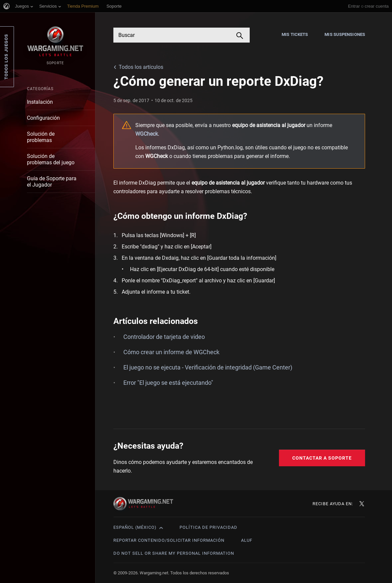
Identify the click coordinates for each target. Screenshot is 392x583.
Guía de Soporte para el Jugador (52, 182)
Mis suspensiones (345, 34)
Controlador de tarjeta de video (164, 337)
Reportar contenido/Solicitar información (169, 540)
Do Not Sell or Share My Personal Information (174, 553)
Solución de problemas (41, 137)
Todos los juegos (6, 57)
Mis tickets (295, 34)
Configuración (43, 118)
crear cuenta (377, 6)
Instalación (40, 102)
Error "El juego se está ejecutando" (168, 383)
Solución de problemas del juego (51, 159)
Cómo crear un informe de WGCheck (171, 352)
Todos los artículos (141, 67)
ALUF (247, 540)
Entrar (354, 6)
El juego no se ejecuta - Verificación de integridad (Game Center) (208, 367)
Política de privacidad (208, 527)
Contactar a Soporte (322, 458)
